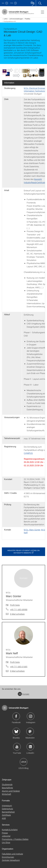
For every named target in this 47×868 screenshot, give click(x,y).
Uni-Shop (6, 842)
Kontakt (23, 694)
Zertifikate (6, 815)
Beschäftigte (7, 788)
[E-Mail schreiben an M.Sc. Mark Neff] (15, 671)
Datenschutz (7, 809)
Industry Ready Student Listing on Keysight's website (23, 552)
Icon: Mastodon (30, 731)
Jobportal (6, 836)
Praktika (27, 19)
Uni (3, 3)
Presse (5, 833)
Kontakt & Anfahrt (10, 830)
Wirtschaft (6, 794)
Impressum (7, 805)
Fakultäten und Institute (12, 854)
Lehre (6, 19)
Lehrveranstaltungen (16, 19)
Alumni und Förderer (11, 791)
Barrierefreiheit (8, 812)
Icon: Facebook (16, 716)
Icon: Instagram (31, 716)
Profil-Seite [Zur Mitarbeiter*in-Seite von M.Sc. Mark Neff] (15, 662)
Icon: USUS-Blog (24, 762)
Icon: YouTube (17, 747)
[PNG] (23, 73)
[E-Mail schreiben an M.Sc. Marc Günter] (15, 614)
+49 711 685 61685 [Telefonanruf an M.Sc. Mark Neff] (19, 667)
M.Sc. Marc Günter (32, 530)
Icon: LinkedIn (30, 747)
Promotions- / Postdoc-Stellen (15, 839)
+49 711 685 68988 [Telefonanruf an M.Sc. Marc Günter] (19, 609)
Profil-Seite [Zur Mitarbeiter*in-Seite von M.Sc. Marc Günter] (15, 605)
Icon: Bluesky (16, 731)
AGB (4, 818)
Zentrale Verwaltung (11, 860)
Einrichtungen (8, 857)
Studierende (7, 784)
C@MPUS (28, 453)
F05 (12, 3)
